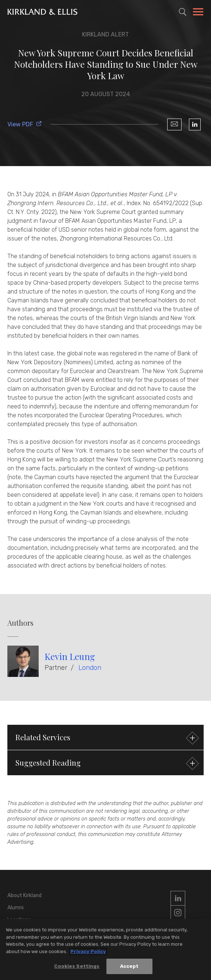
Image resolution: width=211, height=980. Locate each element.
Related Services (106, 738)
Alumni (15, 908)
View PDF (25, 124)
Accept (129, 966)
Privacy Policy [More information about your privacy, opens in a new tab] (88, 951)
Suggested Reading (106, 764)
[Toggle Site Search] (183, 12)
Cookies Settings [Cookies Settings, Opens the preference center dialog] (77, 966)
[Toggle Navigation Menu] (198, 13)
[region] (105, 949)
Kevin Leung (70, 656)
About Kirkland (24, 895)
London (90, 668)
